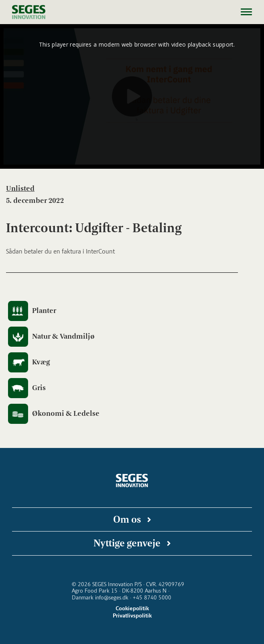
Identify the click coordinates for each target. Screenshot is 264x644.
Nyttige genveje (127, 543)
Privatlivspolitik (132, 616)
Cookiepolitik (132, 608)
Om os (127, 519)
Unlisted (20, 188)
